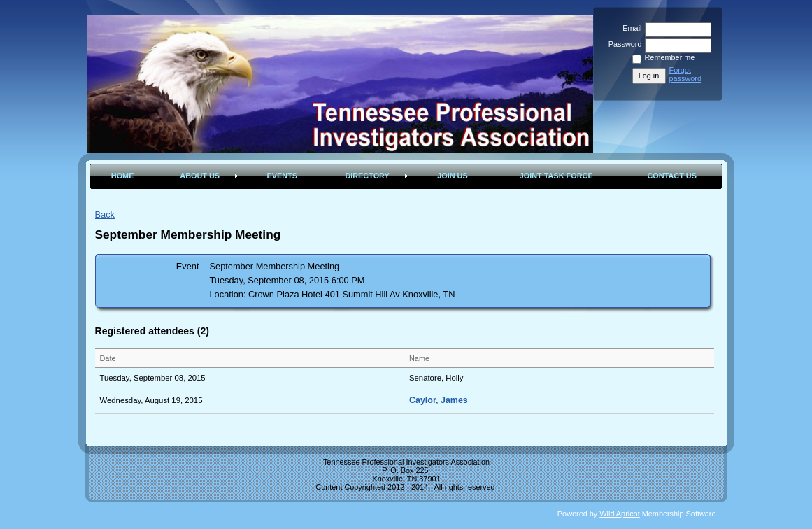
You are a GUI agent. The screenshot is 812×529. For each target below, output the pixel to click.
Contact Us (671, 176)
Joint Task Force (556, 176)
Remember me (670, 57)
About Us (200, 176)
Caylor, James (439, 400)
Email (629, 28)
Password (622, 44)
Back (105, 214)
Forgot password (686, 74)
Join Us (453, 176)
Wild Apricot (619, 514)
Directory (367, 176)
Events (283, 176)
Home (123, 176)
